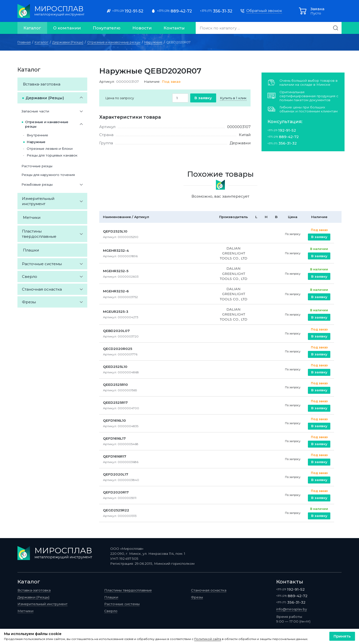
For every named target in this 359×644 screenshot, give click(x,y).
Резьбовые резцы (37, 184)
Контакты (174, 28)
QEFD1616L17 (114, 438)
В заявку (203, 98)
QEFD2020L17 (116, 474)
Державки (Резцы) (68, 42)
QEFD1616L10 (114, 420)
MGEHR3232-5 (116, 271)
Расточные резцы (37, 166)
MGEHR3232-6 (116, 291)
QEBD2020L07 (116, 331)
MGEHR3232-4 (116, 250)
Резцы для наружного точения (48, 175)
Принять (342, 636)
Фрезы (29, 302)
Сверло (30, 277)
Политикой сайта (208, 639)
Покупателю (107, 28)
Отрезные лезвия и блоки (50, 149)
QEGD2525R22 (116, 510)
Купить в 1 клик (233, 98)
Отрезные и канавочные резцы (114, 42)
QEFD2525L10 (115, 231)
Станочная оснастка (42, 289)
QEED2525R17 (115, 402)
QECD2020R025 (118, 349)
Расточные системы (42, 264)
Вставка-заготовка (42, 84)
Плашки (31, 250)
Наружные (153, 42)
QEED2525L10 (115, 367)
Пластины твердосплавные (39, 234)
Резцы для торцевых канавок (52, 155)
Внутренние (37, 135)
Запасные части (35, 111)
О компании (67, 28)
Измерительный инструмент (38, 201)
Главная (24, 42)
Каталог (32, 28)
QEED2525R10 (115, 385)
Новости (142, 28)
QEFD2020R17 (116, 492)
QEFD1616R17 (115, 456)
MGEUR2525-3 (116, 312)
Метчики (32, 217)
